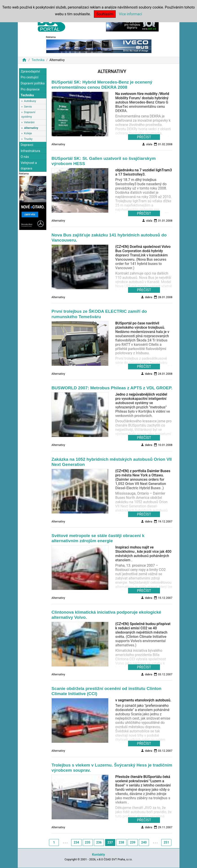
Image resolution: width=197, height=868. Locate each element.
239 (133, 842)
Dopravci (27, 145)
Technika (38, 60)
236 (99, 842)
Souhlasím (105, 14)
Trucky (28, 139)
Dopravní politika (33, 83)
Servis (28, 107)
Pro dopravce (30, 89)
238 (121, 842)
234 (76, 842)
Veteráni (29, 122)
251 (166, 842)
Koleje (28, 133)
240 (144, 842)
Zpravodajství (30, 72)
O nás (25, 157)
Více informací (130, 14)
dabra (146, 297)
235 (88, 842)
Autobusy (30, 101)
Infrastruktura (30, 151)
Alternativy (31, 128)
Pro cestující (30, 77)
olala (147, 144)
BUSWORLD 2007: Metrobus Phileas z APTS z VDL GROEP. (112, 388)
